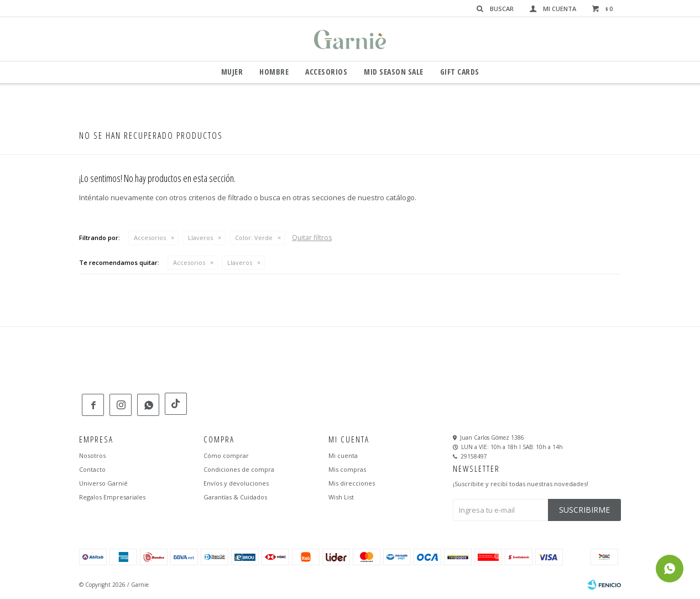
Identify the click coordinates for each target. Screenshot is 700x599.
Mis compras (347, 470)
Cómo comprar (226, 456)
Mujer (232, 72)
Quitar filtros (312, 238)
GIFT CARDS (460, 72)
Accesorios (326, 72)
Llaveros (200, 238)
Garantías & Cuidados (235, 498)
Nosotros (92, 456)
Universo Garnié (103, 484)
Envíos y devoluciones (236, 484)
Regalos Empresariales (112, 498)
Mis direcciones (352, 484)
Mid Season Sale (394, 72)
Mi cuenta (343, 456)
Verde (254, 238)
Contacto (92, 470)
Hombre (274, 72)
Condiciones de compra (239, 470)
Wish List (341, 498)
